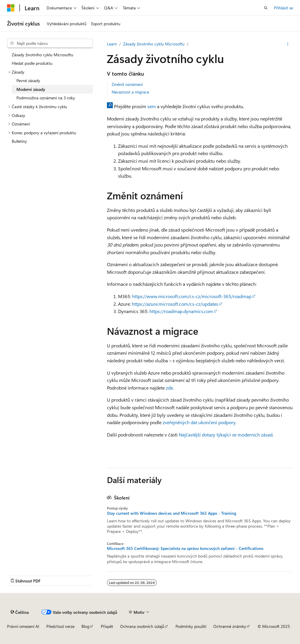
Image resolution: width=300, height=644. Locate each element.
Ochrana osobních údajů (142, 626)
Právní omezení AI (23, 626)
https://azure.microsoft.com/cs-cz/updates (175, 304)
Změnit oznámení (127, 84)
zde (169, 388)
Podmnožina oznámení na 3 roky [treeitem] (46, 98)
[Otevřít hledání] (266, 8)
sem (152, 106)
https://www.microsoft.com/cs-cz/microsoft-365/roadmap (192, 296)
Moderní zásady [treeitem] (31, 89)
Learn (112, 44)
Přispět (107, 626)
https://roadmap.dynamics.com (181, 311)
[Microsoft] (11, 8)
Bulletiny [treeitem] (19, 141)
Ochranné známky (230, 626)
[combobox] (50, 43)
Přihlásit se (283, 8)
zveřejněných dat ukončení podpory (199, 422)
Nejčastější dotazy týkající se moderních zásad (226, 435)
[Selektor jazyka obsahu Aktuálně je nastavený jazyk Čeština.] (20, 612)
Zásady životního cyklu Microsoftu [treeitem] (42, 55)
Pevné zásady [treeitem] (28, 80)
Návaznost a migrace (130, 92)
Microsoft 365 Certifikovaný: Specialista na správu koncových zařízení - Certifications (185, 548)
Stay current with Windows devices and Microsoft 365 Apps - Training (172, 513)
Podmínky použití (191, 626)
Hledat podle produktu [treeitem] (32, 63)
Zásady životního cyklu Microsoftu (154, 44)
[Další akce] (288, 44)
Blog (85, 626)
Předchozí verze (60, 626)
